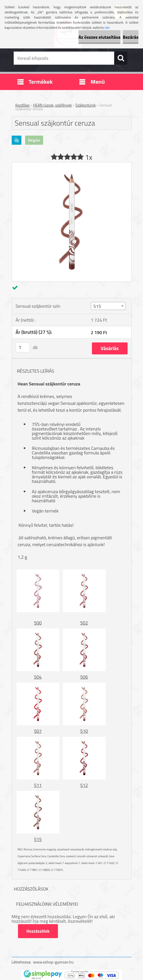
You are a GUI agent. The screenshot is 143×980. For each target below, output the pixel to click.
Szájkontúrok (85, 105)
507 (38, 731)
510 (84, 731)
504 (38, 677)
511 (38, 785)
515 (38, 839)
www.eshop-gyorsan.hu (53, 962)
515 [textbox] (97, 306)
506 (84, 677)
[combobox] (108, 306)
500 (38, 623)
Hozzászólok (38, 931)
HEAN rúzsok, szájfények (53, 105)
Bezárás (131, 37)
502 (84, 623)
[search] (121, 58)
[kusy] (23, 347)
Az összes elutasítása (99, 37)
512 (84, 785)
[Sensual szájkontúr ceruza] (72, 165)
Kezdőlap (23, 105)
